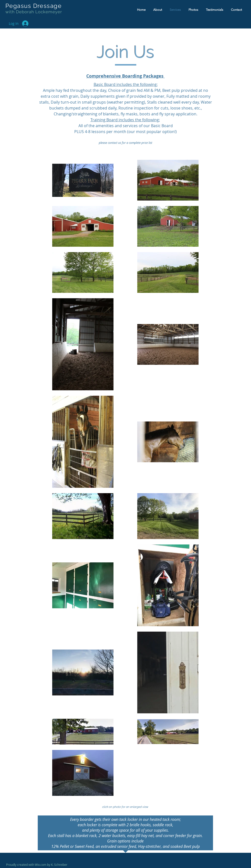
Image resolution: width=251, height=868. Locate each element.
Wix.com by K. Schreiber (51, 865)
